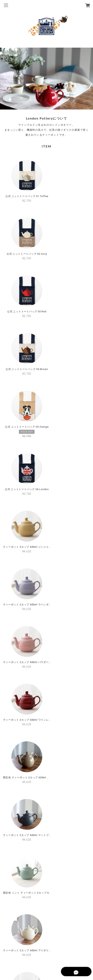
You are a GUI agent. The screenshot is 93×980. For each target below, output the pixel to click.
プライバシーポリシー (46, 949)
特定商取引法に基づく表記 (46, 955)
